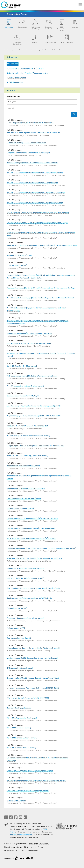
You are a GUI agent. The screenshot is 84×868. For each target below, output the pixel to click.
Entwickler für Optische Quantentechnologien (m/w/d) (28, 791)
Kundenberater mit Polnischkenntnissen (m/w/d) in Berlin (29, 598)
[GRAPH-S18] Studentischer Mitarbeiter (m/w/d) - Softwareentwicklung (35, 173)
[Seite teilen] (25, 817)
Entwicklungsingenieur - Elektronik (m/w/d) (24, 499)
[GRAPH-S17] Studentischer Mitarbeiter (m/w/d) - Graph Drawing (32, 183)
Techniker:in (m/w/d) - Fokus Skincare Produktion (26, 143)
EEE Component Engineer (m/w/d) (20, 508)
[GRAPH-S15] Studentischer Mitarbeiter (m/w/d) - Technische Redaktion (35, 203)
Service (24, 50)
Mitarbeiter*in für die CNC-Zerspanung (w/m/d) (25, 578)
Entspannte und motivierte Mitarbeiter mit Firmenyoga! (28, 153)
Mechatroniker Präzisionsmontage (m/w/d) (23, 466)
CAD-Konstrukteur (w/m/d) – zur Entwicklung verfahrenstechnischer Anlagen (37, 223)
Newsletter (10, 851)
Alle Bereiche (13, 64)
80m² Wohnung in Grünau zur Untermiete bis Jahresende (29, 343)
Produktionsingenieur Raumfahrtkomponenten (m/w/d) (28, 436)
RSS (17, 851)
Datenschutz (44, 844)
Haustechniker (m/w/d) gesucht (19, 708)
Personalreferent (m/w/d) (17, 608)
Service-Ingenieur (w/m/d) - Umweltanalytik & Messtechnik (30, 123)
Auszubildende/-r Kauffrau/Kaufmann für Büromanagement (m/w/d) (33, 406)
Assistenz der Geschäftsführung (19, 255)
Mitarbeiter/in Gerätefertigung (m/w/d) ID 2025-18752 (28, 698)
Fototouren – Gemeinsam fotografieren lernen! (25, 618)
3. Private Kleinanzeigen (17, 78)
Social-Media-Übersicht (14, 847)
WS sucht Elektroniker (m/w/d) (19, 728)
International (34, 851)
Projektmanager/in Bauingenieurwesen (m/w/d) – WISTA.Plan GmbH (33, 416)
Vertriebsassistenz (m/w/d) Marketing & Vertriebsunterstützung (32, 376)
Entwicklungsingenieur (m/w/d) (19, 638)
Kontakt (33, 847)
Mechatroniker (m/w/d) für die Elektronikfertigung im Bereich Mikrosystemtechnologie (41, 288)
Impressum (33, 844)
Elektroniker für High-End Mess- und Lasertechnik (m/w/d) (30, 771)
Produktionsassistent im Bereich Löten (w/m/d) (25, 386)
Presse (40, 847)
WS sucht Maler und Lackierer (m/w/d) (22, 738)
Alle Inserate (56, 50)
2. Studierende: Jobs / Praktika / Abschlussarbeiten (27, 73)
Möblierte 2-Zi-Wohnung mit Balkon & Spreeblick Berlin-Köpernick (33, 133)
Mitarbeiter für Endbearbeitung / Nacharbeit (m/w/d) (27, 456)
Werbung (24, 851)
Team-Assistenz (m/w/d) (16, 801)
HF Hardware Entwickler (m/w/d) (20, 668)
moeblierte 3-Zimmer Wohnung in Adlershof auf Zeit (27, 426)
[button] (6, 817)
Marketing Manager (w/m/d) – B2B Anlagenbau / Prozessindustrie (32, 163)
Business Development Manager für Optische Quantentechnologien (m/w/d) (36, 781)
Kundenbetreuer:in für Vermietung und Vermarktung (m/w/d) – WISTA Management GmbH (42, 245)
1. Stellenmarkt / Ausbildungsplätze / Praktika (25, 69)
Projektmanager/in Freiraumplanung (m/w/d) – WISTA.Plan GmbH (32, 518)
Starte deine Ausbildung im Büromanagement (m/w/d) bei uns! (31, 538)
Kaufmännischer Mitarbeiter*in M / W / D (23, 396)
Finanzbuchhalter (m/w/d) (17, 265)
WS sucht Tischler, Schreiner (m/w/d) (21, 748)
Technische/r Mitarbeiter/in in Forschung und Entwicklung (29, 333)
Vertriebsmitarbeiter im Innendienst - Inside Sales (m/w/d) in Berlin (33, 588)
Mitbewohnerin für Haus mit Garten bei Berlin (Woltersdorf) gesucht (33, 648)
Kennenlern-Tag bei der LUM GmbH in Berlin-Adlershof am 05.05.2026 (34, 558)
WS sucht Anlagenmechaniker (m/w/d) (22, 718)
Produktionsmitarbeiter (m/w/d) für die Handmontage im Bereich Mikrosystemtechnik (40, 298)
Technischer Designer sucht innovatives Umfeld (25, 568)
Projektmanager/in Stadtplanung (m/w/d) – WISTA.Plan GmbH (31, 528)
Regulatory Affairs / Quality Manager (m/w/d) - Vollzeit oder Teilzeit (33, 678)
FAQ (27, 847)
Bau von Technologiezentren (21, 835)
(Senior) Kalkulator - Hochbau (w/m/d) (22, 366)
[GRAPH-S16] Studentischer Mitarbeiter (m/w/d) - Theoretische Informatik (36, 193)
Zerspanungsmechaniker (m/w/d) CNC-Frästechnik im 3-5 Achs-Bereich (35, 446)
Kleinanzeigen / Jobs (39, 50)
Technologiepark (11, 50)
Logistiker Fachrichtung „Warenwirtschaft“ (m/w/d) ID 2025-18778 (33, 688)
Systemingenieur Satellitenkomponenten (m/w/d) (26, 489)
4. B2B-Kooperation (15, 82)
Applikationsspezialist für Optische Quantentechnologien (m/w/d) (32, 658)
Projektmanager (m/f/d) (16, 628)
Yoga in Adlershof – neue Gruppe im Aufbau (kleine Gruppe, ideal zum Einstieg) (38, 213)
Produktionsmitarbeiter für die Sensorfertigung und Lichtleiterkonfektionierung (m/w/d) (41, 548)
